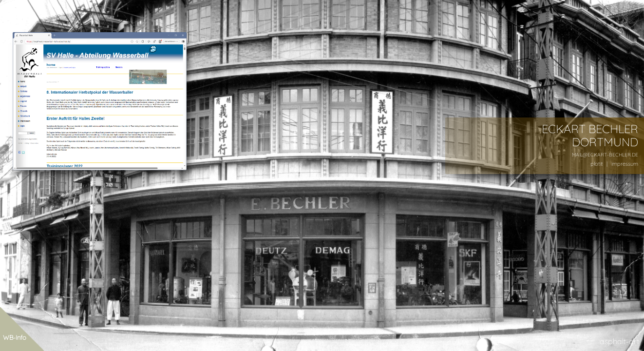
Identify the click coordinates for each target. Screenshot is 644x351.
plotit (597, 164)
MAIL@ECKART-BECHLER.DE (605, 155)
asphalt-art (619, 341)
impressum (625, 164)
